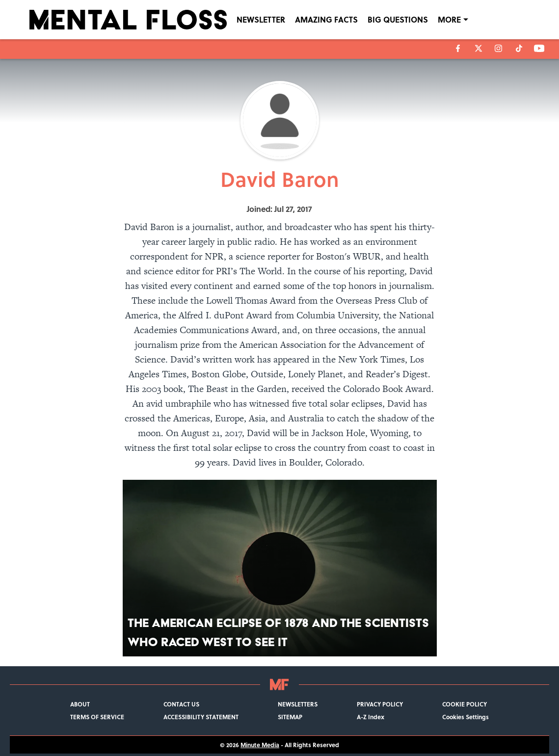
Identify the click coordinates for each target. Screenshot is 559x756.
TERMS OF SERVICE (97, 717)
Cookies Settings (466, 717)
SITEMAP (290, 717)
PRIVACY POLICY (380, 704)
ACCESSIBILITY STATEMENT (201, 717)
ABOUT (80, 704)
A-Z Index (371, 717)
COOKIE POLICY (465, 704)
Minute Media (260, 745)
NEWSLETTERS (298, 704)
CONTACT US (181, 704)
